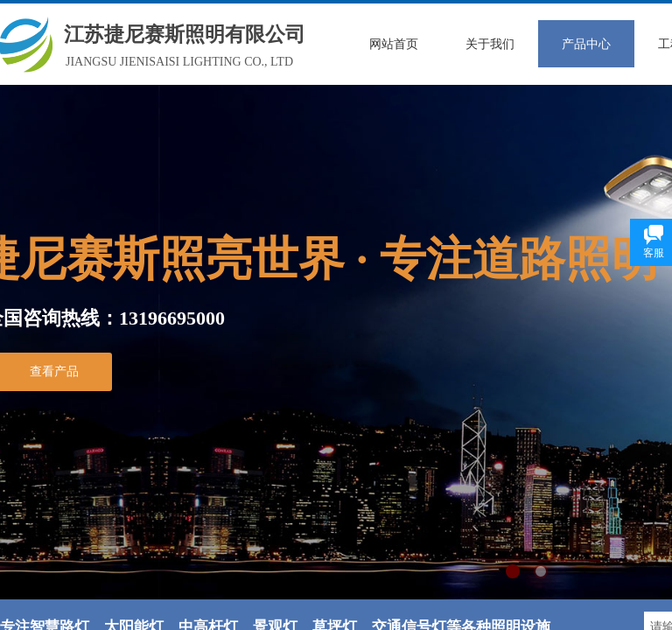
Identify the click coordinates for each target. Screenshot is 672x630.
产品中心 (586, 44)
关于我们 (490, 44)
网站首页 (394, 44)
